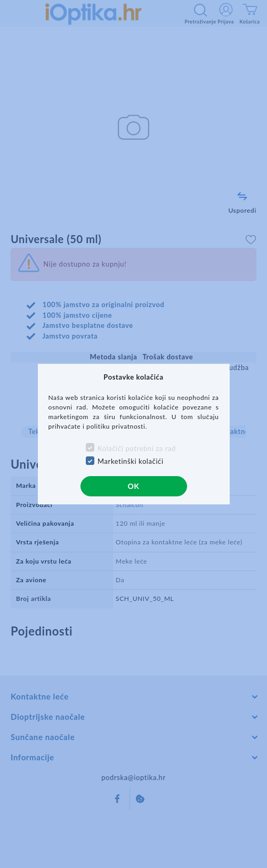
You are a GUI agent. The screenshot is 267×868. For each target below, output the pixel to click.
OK (133, 486)
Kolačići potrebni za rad (137, 448)
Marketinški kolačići (131, 461)
